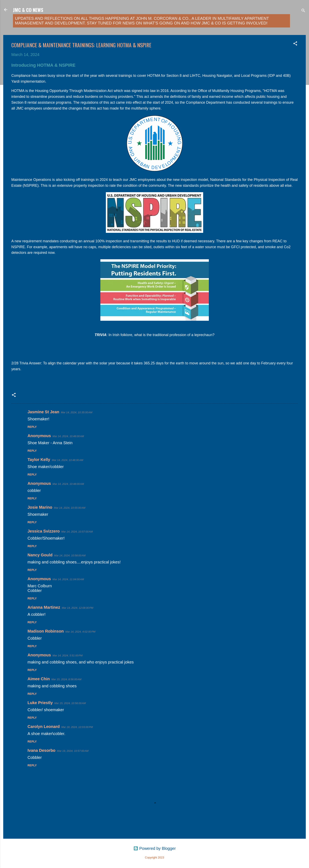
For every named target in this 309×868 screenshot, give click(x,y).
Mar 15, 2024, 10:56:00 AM (70, 703)
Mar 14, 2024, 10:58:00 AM (70, 555)
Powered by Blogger (155, 848)
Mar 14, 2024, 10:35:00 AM (77, 412)
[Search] (303, 11)
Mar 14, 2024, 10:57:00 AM (77, 532)
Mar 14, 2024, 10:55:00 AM (70, 508)
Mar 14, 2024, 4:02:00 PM (80, 632)
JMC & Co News (28, 10)
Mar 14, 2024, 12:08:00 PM (78, 608)
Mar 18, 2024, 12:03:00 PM (77, 727)
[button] (295, 44)
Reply (32, 427)
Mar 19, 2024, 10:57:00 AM (73, 751)
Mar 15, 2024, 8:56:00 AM (66, 679)
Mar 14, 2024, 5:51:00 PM (68, 655)
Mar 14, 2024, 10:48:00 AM (68, 436)
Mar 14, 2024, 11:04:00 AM (68, 579)
